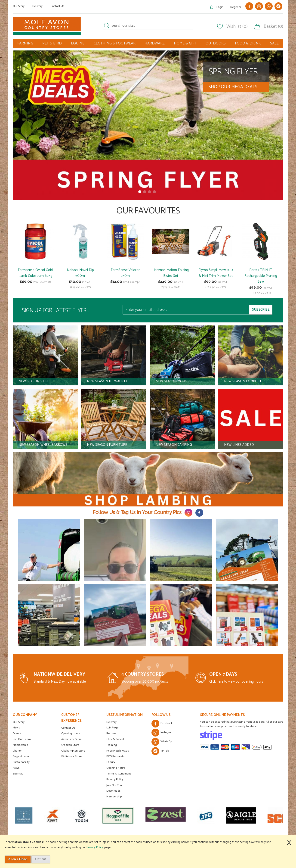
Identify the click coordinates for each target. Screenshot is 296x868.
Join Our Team (22, 739)
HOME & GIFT (185, 43)
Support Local (21, 756)
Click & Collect (115, 739)
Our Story (19, 6)
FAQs (16, 768)
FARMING (25, 43)
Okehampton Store (73, 751)
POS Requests (115, 756)
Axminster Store (71, 739)
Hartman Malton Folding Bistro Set (171, 273)
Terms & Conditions (119, 774)
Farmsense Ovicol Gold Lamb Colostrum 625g (35, 273)
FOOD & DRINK (248, 43)
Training (112, 745)
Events (17, 733)
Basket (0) (273, 27)
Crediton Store (70, 745)
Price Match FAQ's (118, 751)
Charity (17, 751)
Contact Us (57, 6)
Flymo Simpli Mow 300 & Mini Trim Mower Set (216, 273)
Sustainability (21, 762)
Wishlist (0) (237, 27)
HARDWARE (155, 43)
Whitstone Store (71, 757)
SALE (274, 43)
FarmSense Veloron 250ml (126, 273)
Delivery (37, 6)
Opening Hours (71, 733)
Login (220, 7)
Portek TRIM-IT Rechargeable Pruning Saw (261, 276)
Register (236, 7)
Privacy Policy (115, 779)
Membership (20, 745)
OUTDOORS (216, 43)
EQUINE (78, 43)
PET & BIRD (52, 43)
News (16, 728)
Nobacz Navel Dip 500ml (80, 273)
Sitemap (18, 774)
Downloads (113, 791)
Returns (111, 733)
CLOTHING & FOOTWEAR (115, 43)
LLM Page (112, 728)
